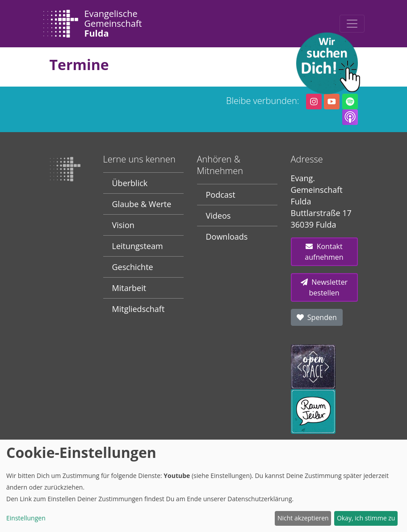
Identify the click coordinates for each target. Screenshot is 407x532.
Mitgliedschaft (138, 309)
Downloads (227, 237)
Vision (123, 225)
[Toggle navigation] (352, 24)
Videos (218, 216)
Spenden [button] (317, 317)
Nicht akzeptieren (303, 518)
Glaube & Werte (142, 204)
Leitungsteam (138, 246)
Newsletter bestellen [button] (324, 287)
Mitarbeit (129, 288)
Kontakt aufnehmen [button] (324, 252)
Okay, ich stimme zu (366, 518)
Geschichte (133, 267)
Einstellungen (26, 518)
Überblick (130, 183)
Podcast (221, 195)
